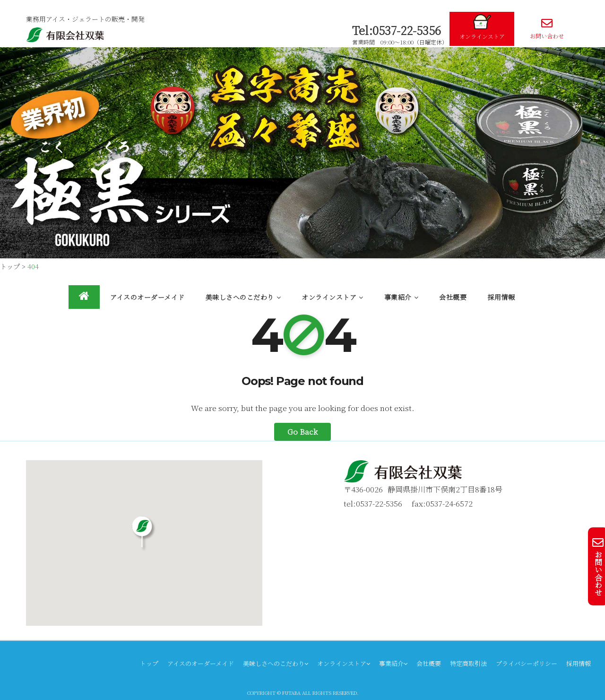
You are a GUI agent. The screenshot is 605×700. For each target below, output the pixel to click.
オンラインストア (482, 27)
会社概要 (453, 297)
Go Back (302, 432)
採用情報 (501, 297)
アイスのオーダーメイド (147, 297)
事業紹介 (402, 297)
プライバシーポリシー (527, 663)
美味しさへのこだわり (243, 297)
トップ (149, 663)
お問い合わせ (547, 29)
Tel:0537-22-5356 (397, 30)
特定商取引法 (468, 663)
